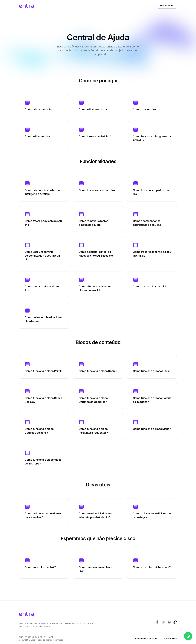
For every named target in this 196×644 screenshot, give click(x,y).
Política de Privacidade (146, 638)
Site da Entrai (167, 6)
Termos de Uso (170, 638)
